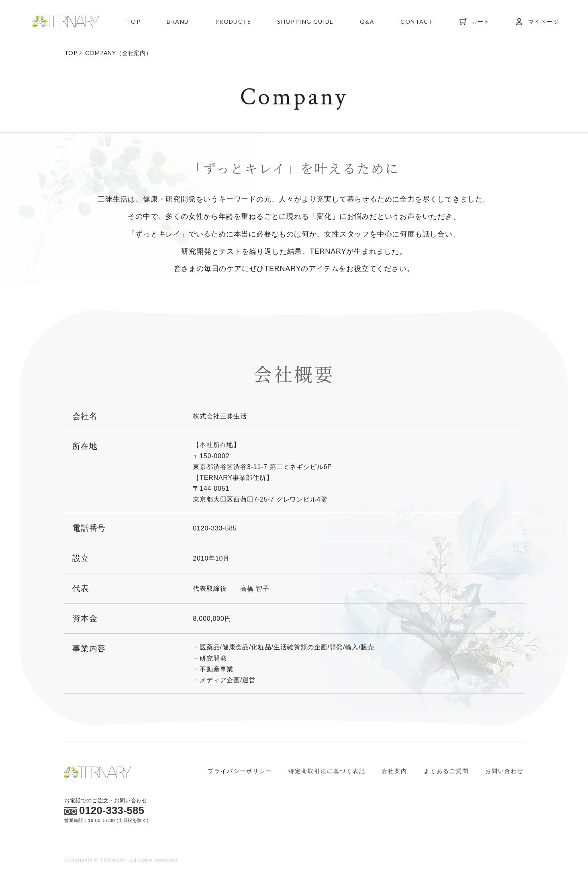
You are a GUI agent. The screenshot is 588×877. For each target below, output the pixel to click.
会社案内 (394, 771)
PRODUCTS (233, 22)
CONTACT (417, 22)
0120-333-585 (104, 811)
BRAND (178, 22)
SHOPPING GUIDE (305, 22)
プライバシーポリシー (240, 771)
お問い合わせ (504, 771)
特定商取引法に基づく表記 (327, 771)
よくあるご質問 (446, 771)
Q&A (367, 22)
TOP (134, 22)
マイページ (544, 22)
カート (481, 22)
